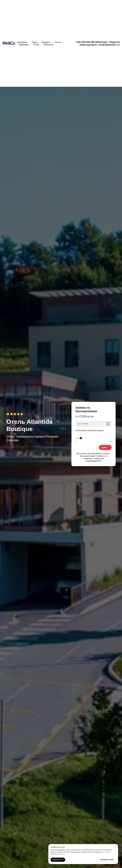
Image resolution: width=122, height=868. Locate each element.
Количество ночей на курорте (90, 430)
